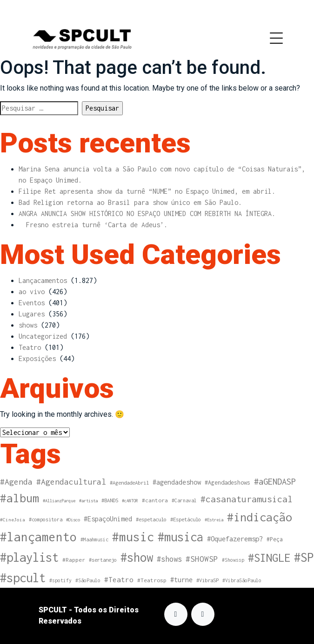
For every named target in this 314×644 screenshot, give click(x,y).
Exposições (37, 358)
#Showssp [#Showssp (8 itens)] (233, 560)
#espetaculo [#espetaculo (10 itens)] (151, 519)
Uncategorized (43, 336)
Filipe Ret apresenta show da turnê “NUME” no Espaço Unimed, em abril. (147, 191)
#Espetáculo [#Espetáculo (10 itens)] (186, 519)
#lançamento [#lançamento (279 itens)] (38, 537)
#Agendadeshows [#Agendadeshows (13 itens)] (227, 483)
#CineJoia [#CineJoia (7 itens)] (13, 519)
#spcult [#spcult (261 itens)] (23, 578)
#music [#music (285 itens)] (133, 537)
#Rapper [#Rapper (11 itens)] (74, 560)
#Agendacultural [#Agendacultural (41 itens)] (71, 482)
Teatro (30, 347)
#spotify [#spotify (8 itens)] (60, 580)
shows (28, 325)
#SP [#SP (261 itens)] (304, 557)
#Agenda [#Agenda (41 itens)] (16, 482)
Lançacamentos (43, 280)
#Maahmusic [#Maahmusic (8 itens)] (94, 539)
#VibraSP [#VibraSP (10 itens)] (207, 580)
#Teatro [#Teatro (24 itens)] (119, 579)
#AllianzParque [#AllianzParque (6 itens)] (59, 501)
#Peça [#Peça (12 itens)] (275, 539)
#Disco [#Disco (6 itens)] (73, 520)
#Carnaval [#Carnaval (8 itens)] (184, 500)
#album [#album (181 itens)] (20, 498)
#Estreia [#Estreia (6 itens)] (214, 520)
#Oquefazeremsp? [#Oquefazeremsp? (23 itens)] (235, 539)
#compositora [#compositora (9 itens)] (46, 519)
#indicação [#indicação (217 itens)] (260, 517)
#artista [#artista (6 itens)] (88, 501)
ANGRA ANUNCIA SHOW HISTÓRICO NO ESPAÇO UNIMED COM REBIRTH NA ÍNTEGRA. (147, 214)
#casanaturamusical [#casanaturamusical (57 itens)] (247, 499)
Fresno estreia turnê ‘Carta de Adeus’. (93, 225)
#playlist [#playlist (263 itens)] (29, 557)
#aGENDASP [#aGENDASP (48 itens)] (275, 481)
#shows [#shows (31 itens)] (169, 559)
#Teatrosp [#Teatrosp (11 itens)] (152, 580)
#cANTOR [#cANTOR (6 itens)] (130, 501)
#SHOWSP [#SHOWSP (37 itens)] (202, 559)
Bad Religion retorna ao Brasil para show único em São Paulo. (130, 202)
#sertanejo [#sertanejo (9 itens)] (103, 560)
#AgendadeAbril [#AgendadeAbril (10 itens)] (129, 483)
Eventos (32, 303)
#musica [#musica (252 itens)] (180, 537)
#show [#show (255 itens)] (137, 557)
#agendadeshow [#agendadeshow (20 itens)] (177, 482)
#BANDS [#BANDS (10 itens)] (110, 500)
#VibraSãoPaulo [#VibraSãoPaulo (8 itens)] (242, 580)
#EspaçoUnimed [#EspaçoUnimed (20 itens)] (108, 519)
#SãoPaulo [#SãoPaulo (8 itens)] (88, 580)
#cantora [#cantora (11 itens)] (155, 500)
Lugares (32, 314)
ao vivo (32, 292)
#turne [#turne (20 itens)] (181, 580)
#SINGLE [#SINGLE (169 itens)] (269, 558)
